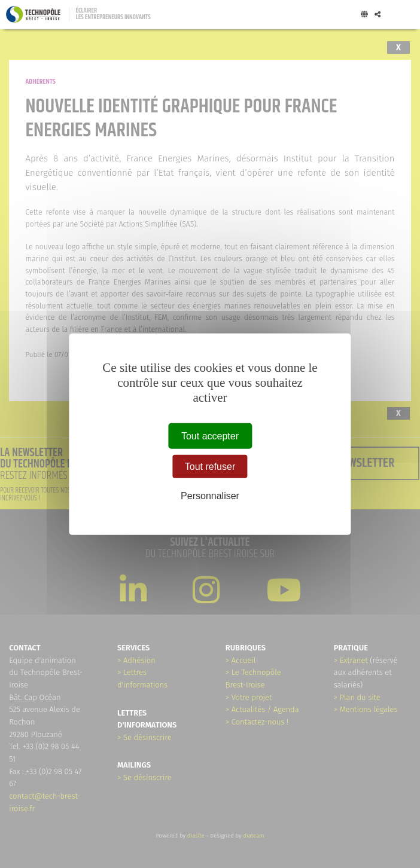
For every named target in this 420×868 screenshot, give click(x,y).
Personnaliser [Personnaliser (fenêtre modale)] (210, 496)
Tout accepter (210, 436)
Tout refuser (210, 467)
